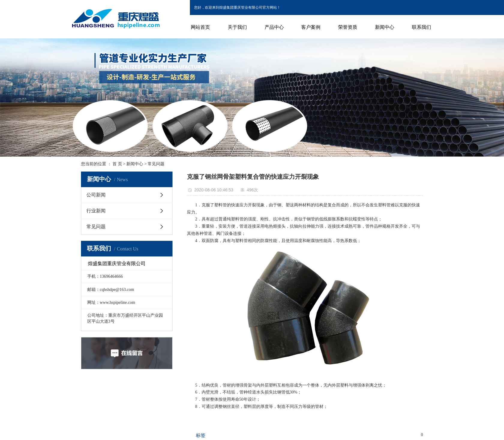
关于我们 (237, 27)
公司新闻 (96, 195)
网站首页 (200, 27)
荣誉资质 (348, 27)
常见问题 (156, 164)
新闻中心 (385, 27)
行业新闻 (96, 211)
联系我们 (421, 27)
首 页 (117, 164)
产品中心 (274, 27)
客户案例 (311, 27)
